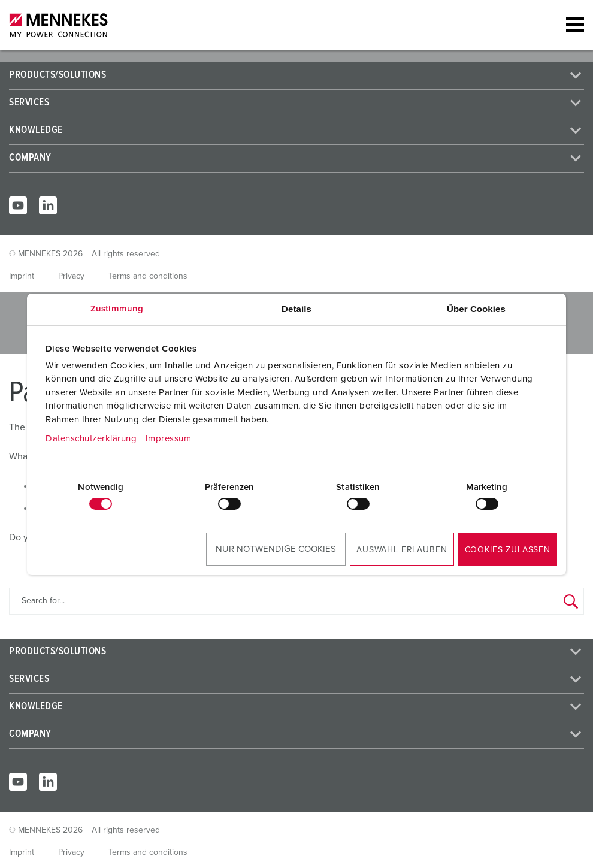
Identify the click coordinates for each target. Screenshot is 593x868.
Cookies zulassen (508, 550)
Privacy (71, 276)
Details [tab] (296, 309)
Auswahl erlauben (402, 550)
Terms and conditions (148, 276)
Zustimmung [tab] (117, 309)
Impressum (169, 439)
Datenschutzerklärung (91, 439)
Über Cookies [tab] (476, 309)
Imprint (22, 276)
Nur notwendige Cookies (276, 549)
